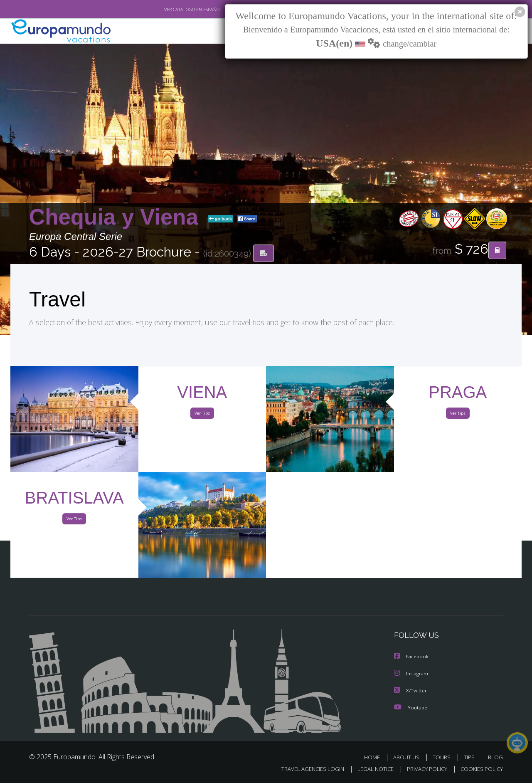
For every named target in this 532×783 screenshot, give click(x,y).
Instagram (412, 674)
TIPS (470, 757)
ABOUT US (409, 757)
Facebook (412, 657)
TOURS (443, 757)
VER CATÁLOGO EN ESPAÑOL (174, 10)
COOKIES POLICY (480, 769)
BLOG (495, 757)
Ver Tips (202, 415)
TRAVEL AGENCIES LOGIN (305, 769)
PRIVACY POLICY (423, 769)
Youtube (411, 707)
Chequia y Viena (117, 218)
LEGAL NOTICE (370, 769)
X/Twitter (411, 690)
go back (221, 220)
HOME (375, 757)
